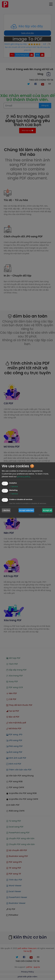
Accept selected (26, 510)
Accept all (47, 510)
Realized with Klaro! (46, 515)
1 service (14, 487)
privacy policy (24, 476)
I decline (6, 510)
